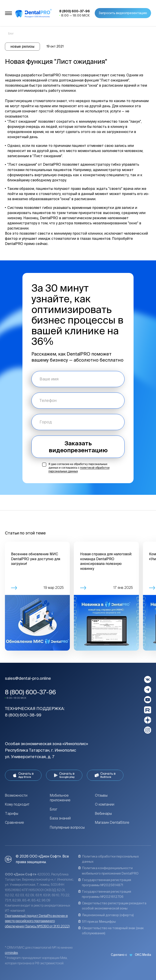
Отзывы (101, 795)
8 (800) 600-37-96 (30, 692)
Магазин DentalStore (112, 822)
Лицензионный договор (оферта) (106, 915)
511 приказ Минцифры (97, 921)
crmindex (11, 953)
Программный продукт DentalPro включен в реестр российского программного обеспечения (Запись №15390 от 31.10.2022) (37, 921)
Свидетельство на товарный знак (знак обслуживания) (111, 931)
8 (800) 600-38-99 (23, 715)
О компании (105, 804)
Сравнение (14, 822)
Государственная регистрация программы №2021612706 (105, 894)
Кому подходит (17, 804)
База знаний (60, 818)
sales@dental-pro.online (28, 678)
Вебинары (103, 814)
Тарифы (12, 814)
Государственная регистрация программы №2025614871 (105, 882)
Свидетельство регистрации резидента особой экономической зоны (112, 906)
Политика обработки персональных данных (109, 859)
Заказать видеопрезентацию (78, 447)
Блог (54, 809)
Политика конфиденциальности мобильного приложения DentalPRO (108, 871)
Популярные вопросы (67, 827)
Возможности (16, 795)
